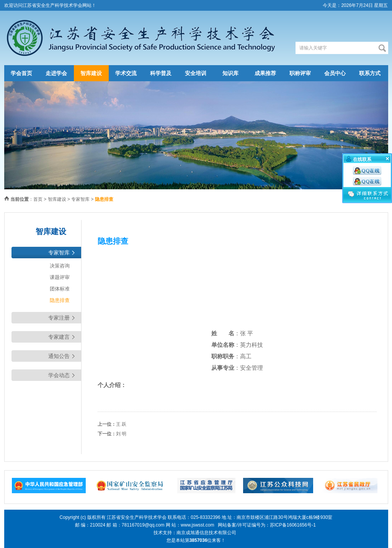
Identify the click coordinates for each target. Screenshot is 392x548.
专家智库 (80, 199)
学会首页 (21, 73)
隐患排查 (60, 300)
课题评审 (60, 277)
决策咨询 (60, 266)
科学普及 (161, 73)
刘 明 (121, 434)
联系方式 (370, 73)
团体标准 (60, 289)
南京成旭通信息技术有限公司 (206, 533)
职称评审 (300, 73)
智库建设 (91, 73)
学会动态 (59, 375)
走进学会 (56, 73)
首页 (38, 199)
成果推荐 (265, 73)
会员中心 (335, 73)
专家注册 (59, 318)
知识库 (230, 73)
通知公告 (59, 356)
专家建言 (59, 337)
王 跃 (121, 424)
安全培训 (196, 73)
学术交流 (126, 73)
